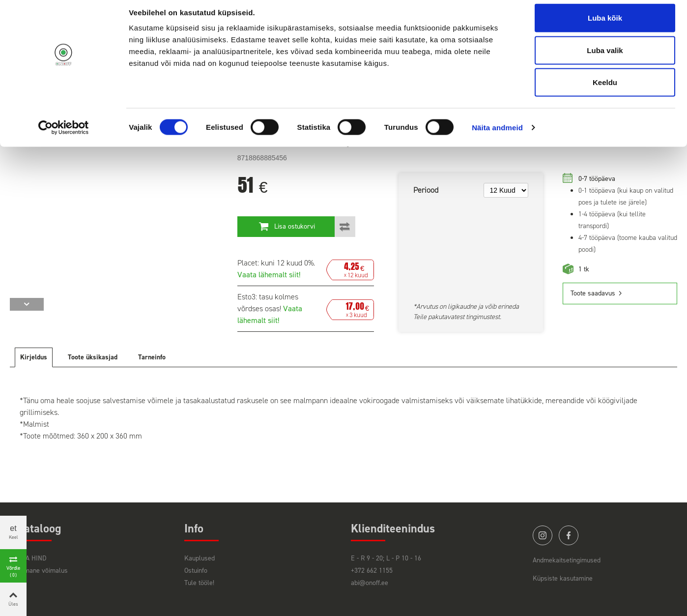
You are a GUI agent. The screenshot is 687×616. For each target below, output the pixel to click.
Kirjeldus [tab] (34, 357)
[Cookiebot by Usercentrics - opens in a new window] (64, 136)
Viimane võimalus (43, 571)
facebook (569, 535)
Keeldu (605, 90)
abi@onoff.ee (370, 583)
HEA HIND (32, 558)
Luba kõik (605, 26)
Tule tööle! (199, 583)
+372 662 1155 (372, 571)
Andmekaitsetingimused (567, 560)
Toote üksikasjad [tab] (93, 357)
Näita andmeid (497, 135)
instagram (543, 535)
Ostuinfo (196, 571)
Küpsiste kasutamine (563, 578)
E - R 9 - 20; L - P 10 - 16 (386, 558)
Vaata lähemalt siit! (269, 275)
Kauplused (200, 558)
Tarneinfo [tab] (152, 357)
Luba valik (605, 58)
